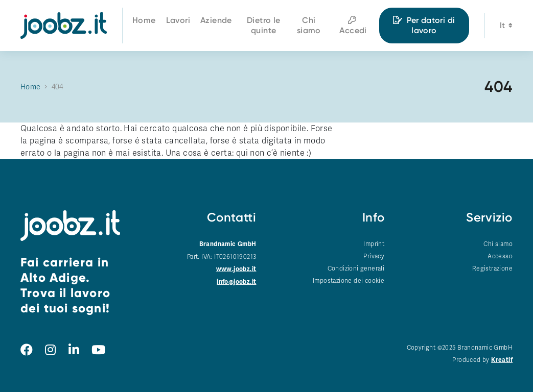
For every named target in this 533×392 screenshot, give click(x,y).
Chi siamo (498, 244)
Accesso (500, 256)
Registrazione (492, 268)
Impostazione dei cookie (349, 281)
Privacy (374, 256)
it (506, 27)
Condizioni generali (356, 268)
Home (31, 87)
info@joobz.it (236, 282)
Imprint (374, 244)
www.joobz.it (236, 269)
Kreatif (502, 360)
